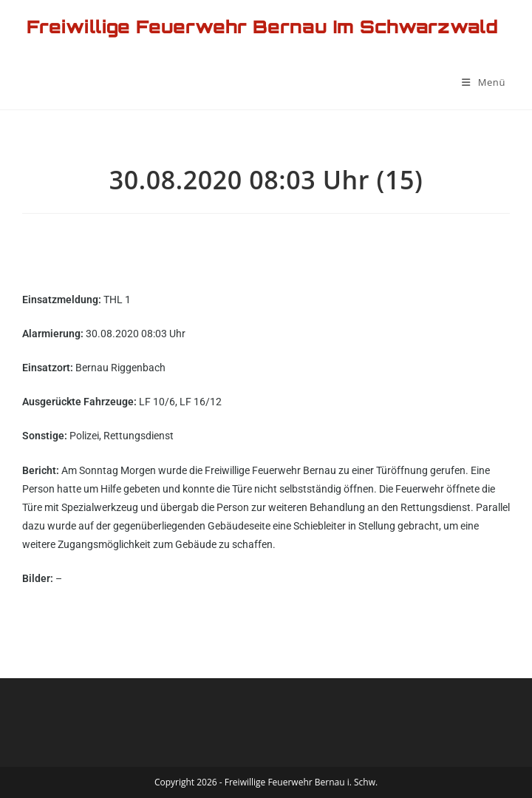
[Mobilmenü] (484, 82)
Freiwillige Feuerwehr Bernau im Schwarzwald (262, 27)
